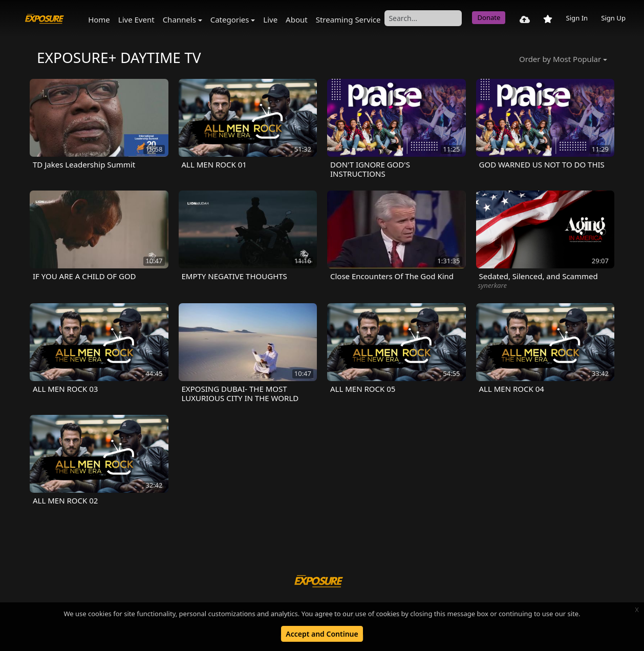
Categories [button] (230, 19)
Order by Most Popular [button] (560, 59)
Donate (489, 17)
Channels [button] (179, 19)
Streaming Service (348, 19)
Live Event (136, 19)
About (297, 19)
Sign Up (613, 18)
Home (99, 19)
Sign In (577, 18)
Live (270, 19)
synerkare (493, 285)
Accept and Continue (322, 634)
